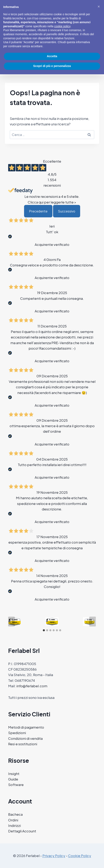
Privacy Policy (54, 856)
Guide (13, 779)
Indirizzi (14, 825)
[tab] (44, 630)
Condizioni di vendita (25, 738)
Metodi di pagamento (26, 727)
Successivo (67, 211)
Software (16, 785)
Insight (14, 774)
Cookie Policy (80, 856)
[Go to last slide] (11, 622)
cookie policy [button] (62, 26)
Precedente (38, 211)
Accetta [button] (52, 56)
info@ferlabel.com (32, 686)
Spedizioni (17, 733)
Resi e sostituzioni (23, 744)
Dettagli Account (22, 831)
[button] (99, 7)
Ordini (13, 820)
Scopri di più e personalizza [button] (52, 66)
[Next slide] (93, 622)
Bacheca (15, 814)
